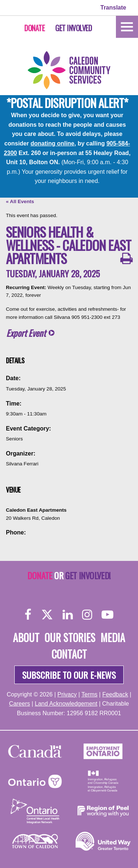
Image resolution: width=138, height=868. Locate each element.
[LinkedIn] (68, 614)
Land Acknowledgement (66, 704)
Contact (69, 654)
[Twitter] (47, 614)
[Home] (127, 26)
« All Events (20, 201)
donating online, (53, 143)
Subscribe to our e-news (69, 675)
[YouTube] (107, 614)
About (26, 638)
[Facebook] (28, 614)
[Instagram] (87, 614)
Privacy (67, 694)
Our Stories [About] (70, 638)
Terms (89, 694)
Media (113, 638)
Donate (34, 28)
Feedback (115, 694)
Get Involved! (88, 575)
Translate (113, 8)
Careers (20, 704)
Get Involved (73, 28)
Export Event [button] (26, 333)
